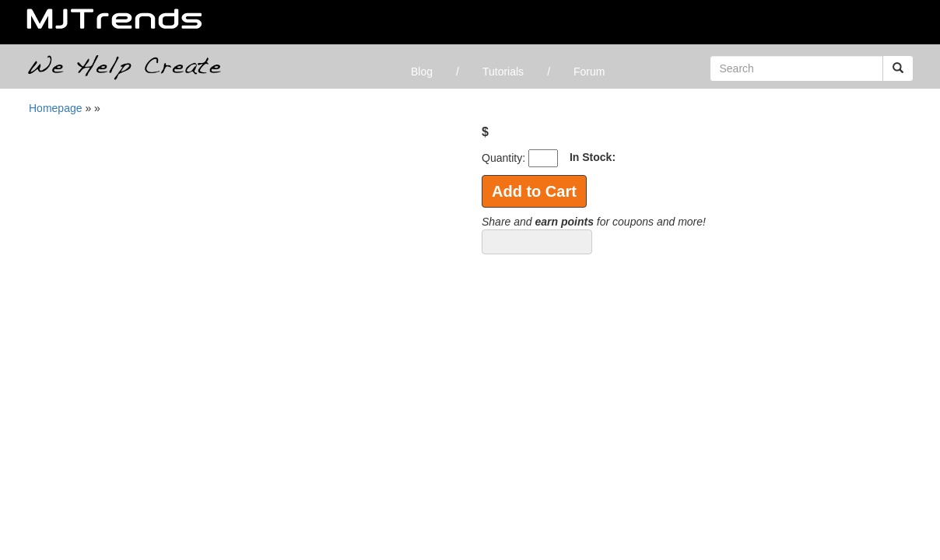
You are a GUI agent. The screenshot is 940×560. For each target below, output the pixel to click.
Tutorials (503, 72)
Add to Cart (534, 191)
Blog (422, 72)
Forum (589, 72)
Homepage (56, 108)
